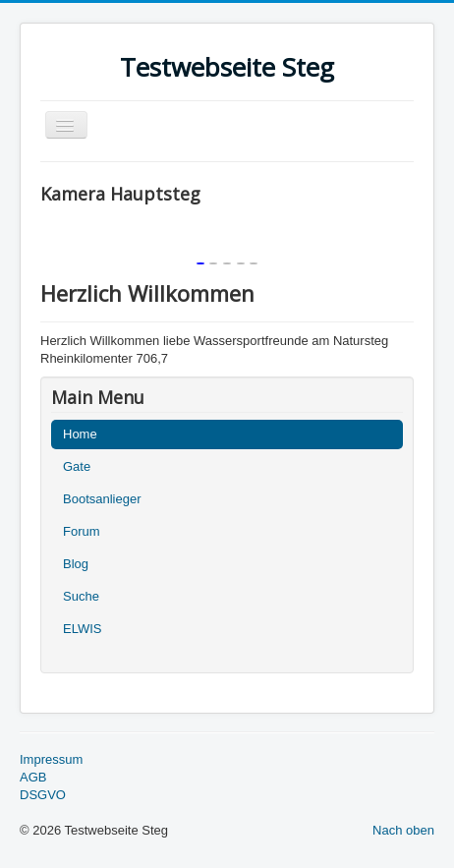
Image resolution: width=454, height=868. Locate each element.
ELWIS (83, 629)
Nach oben (403, 830)
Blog (76, 564)
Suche (81, 596)
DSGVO (43, 795)
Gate (77, 466)
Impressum (51, 759)
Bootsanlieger (102, 499)
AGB (33, 777)
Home (80, 434)
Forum (82, 531)
